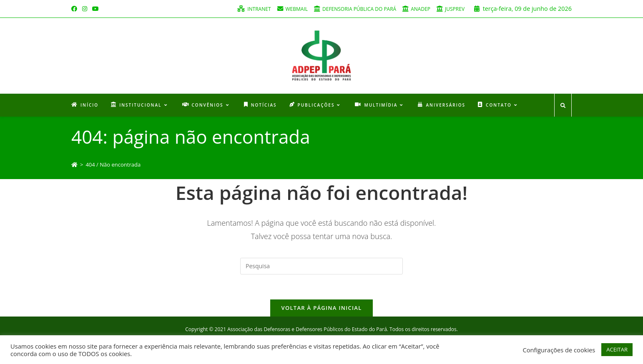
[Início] (74, 165)
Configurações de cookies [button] (559, 350)
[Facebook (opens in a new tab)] (75, 9)
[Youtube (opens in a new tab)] (95, 9)
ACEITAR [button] (617, 349)
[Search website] (563, 106)
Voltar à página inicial (321, 308)
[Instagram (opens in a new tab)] (85, 9)
